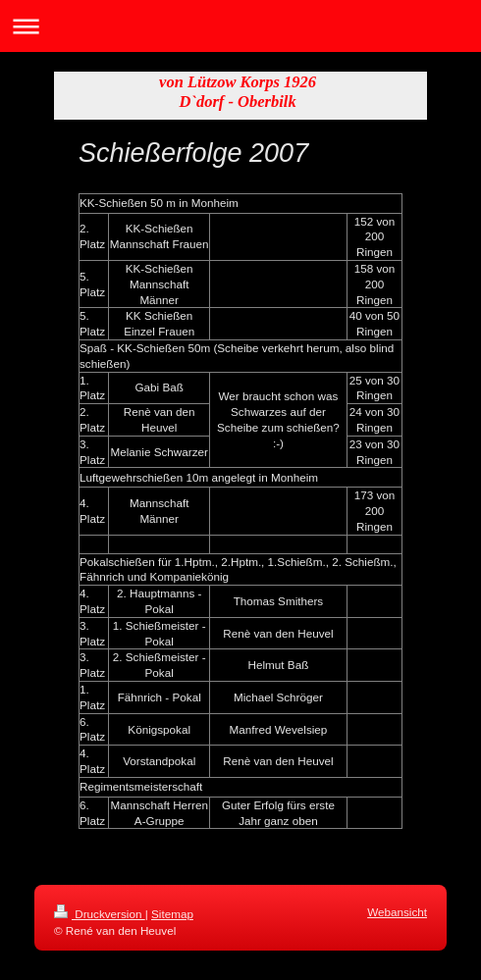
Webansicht (397, 912)
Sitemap (172, 914)
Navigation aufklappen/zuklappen (240, 26)
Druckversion (100, 914)
